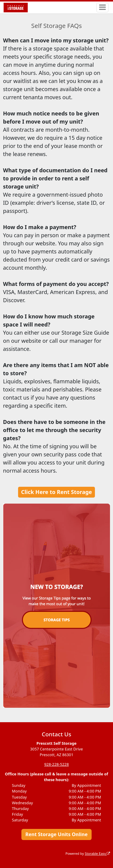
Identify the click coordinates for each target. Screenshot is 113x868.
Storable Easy (97, 853)
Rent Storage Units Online (56, 834)
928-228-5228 (56, 764)
